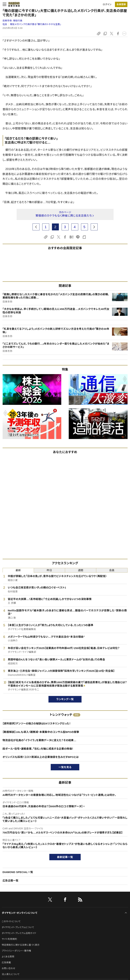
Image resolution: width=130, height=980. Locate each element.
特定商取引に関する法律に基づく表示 (21, 945)
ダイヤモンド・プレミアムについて (18, 927)
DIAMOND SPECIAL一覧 (18, 872)
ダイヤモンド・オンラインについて (20, 913)
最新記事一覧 (65, 857)
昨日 (49, 570)
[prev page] (36, 227)
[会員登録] (121, 4)
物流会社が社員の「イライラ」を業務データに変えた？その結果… (39, 740)
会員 (112, 570)
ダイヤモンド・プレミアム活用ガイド (19, 933)
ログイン (107, 4)
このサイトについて (11, 921)
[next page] (94, 227)
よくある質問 (8, 957)
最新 (18, 570)
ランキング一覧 (65, 699)
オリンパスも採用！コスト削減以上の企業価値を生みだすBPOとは (41, 757)
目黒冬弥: (12, 21)
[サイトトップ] (13, 4)
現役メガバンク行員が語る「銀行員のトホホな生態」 (36, 24)
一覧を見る (65, 767)
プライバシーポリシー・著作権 (16, 951)
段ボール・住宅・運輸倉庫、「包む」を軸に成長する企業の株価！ (38, 749)
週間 (81, 570)
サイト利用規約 (9, 939)
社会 (5, 24)
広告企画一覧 (11, 881)
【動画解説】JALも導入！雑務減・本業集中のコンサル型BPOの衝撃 (41, 732)
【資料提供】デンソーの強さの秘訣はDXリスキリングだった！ (37, 723)
